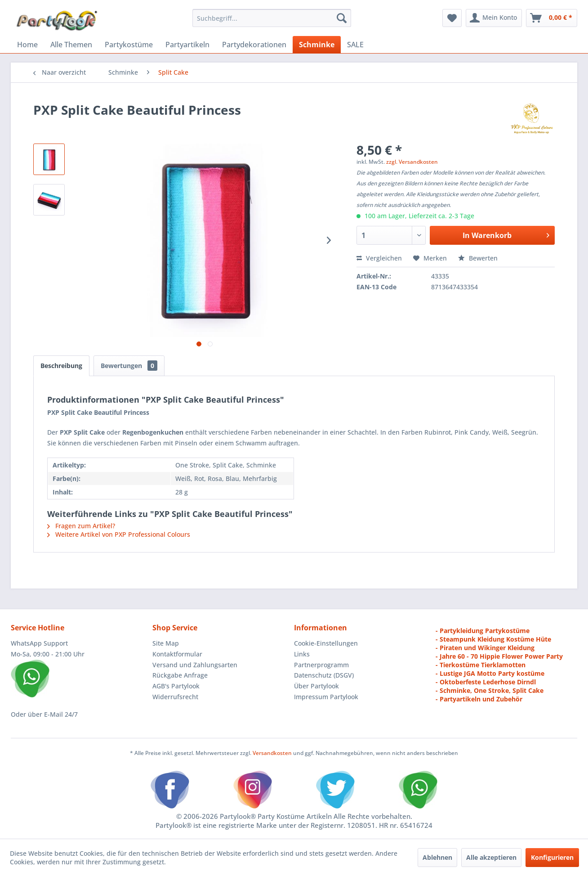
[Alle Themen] (71, 45)
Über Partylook (316, 686)
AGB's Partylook (176, 686)
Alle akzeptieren (491, 857)
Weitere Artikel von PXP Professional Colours (119, 534)
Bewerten (478, 258)
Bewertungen (129, 366)
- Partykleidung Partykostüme (483, 631)
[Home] (27, 45)
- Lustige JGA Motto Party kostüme (490, 673)
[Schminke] (317, 45)
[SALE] (355, 45)
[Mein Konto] (494, 18)
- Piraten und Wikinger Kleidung (485, 648)
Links (302, 654)
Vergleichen (379, 258)
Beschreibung (61, 366)
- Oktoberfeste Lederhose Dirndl (486, 682)
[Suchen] (342, 18)
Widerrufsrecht (175, 697)
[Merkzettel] (452, 18)
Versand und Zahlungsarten (195, 665)
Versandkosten (272, 753)
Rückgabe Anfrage (180, 675)
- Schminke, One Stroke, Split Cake (490, 690)
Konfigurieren (552, 857)
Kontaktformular (177, 654)
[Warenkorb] (552, 18)
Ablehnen (437, 857)
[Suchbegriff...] (272, 18)
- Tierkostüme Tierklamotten (481, 665)
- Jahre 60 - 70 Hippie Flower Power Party (499, 656)
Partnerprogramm (321, 665)
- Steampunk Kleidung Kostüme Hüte (493, 639)
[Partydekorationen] (254, 45)
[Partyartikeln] (187, 45)
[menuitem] (272, 18)
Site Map (166, 643)
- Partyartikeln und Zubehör (479, 699)
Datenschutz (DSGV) (324, 675)
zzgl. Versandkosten (412, 162)
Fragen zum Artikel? (81, 526)
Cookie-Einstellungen (326, 643)
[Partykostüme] (129, 45)
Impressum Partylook (326, 697)
